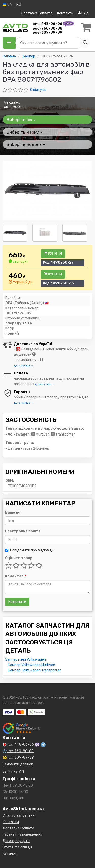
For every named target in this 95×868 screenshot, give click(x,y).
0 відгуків (38, 90)
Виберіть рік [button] (21, 120)
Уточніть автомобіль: (15, 105)
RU (19, 4)
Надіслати (17, 602)
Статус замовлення (20, 816)
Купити (53, 254)
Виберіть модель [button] (26, 144)
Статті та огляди (17, 847)
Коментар (15, 576)
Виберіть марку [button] (24, 132)
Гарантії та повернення (22, 835)
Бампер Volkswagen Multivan (32, 665)
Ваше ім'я (14, 512)
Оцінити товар (19, 558)
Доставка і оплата (37, 13)
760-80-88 (48, 28)
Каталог (9, 853)
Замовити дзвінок (18, 764)
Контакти (65, 13)
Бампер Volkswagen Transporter (34, 670)
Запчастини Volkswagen (26, 660)
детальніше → (24, 365)
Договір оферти (16, 841)
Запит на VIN (13, 771)
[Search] (85, 43)
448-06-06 (48, 24)
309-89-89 (48, 32)
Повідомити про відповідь (29, 550)
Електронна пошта (23, 531)
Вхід (83, 13)
